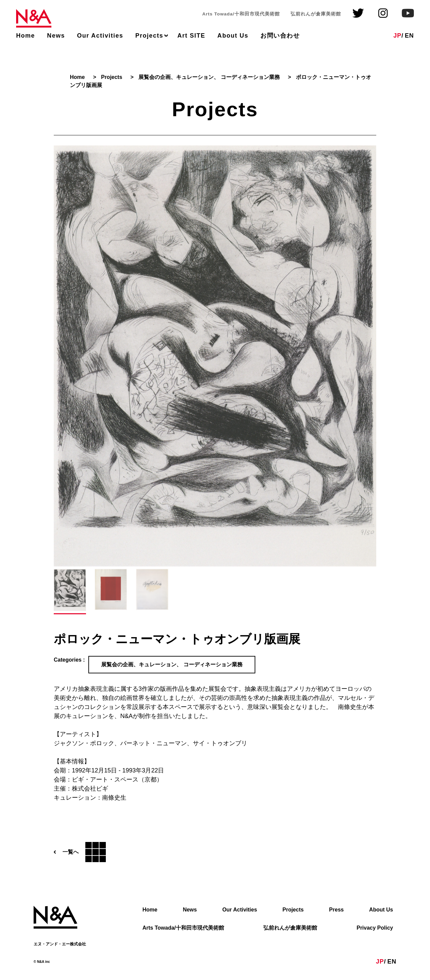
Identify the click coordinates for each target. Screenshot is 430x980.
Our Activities (100, 36)
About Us (233, 36)
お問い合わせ (280, 36)
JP (397, 36)
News (56, 36)
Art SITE (191, 36)
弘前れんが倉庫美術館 (290, 928)
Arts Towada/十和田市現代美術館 (183, 928)
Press (337, 910)
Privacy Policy (375, 928)
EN (409, 36)
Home (26, 36)
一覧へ (80, 852)
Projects (149, 36)
